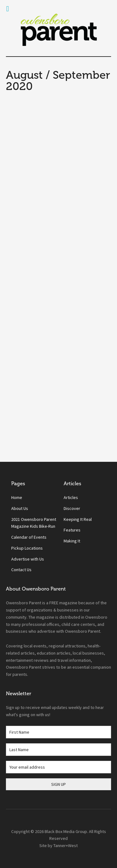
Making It (72, 541)
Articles (71, 497)
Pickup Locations (27, 548)
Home (17, 497)
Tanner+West (66, 846)
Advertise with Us (28, 559)
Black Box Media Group (66, 831)
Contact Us (21, 570)
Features (72, 530)
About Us (20, 508)
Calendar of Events (29, 537)
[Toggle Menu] (8, 9)
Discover (72, 508)
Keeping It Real (78, 519)
